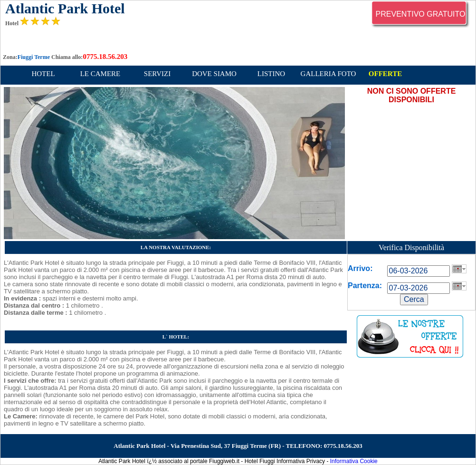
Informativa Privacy (301, 461)
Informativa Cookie (354, 461)
